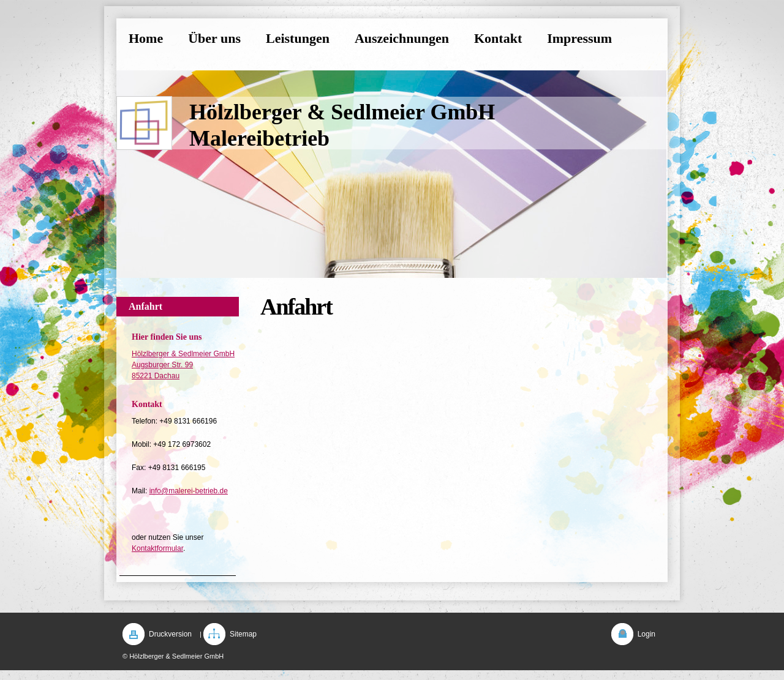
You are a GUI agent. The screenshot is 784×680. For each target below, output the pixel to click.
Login (646, 634)
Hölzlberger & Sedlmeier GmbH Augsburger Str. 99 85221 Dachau (183, 365)
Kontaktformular (157, 548)
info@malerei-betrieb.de (189, 491)
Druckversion (170, 634)
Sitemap (243, 634)
